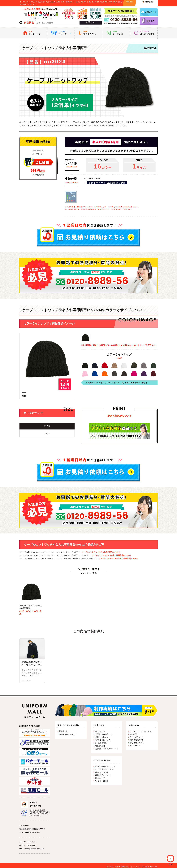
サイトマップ (135, 746)
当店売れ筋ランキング (68, 734)
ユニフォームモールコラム (140, 731)
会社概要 (133, 734)
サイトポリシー (136, 737)
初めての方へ (100, 731)
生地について (100, 778)
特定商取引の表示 (137, 743)
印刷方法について (101, 772)
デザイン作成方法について (105, 766)
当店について (134, 725)
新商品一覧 (63, 731)
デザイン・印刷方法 (101, 760)
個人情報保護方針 (137, 740)
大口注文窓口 (100, 746)
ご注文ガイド (99, 725)
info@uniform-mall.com (35, 849)
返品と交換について (102, 740)
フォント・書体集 (101, 781)
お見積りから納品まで (103, 734)
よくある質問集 (101, 743)
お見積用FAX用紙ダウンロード (107, 749)
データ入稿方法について (104, 769)
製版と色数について (102, 775)
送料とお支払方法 (101, 737)
